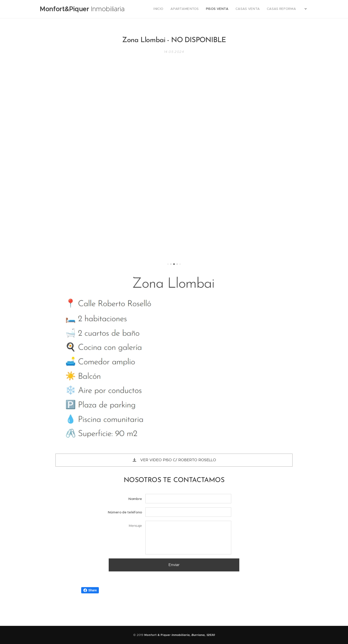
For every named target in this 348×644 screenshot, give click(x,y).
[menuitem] (238, 9)
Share (90, 590)
